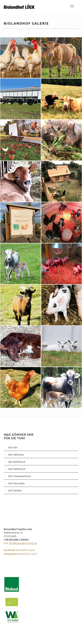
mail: (20, 543)
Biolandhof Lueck (19, 550)
